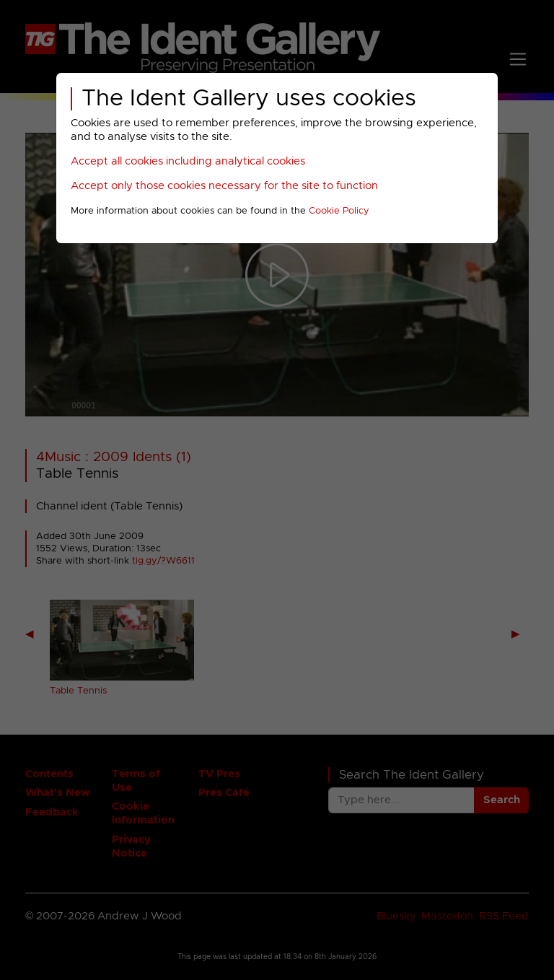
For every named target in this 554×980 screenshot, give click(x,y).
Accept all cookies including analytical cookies (188, 161)
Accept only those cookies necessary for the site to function (224, 186)
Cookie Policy (339, 211)
